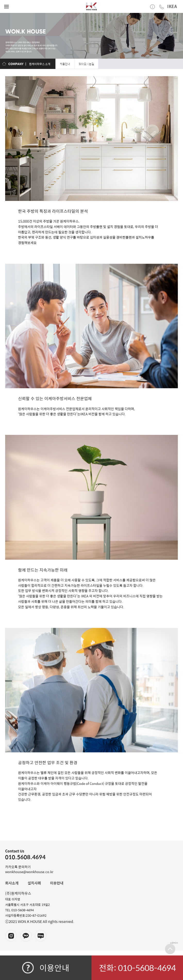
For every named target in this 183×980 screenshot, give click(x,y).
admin (174, 943)
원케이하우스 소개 (40, 64)
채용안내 (65, 64)
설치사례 (34, 883)
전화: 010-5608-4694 (137, 968)
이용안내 (46, 968)
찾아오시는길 (86, 64)
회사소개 (12, 883)
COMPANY (16, 64)
